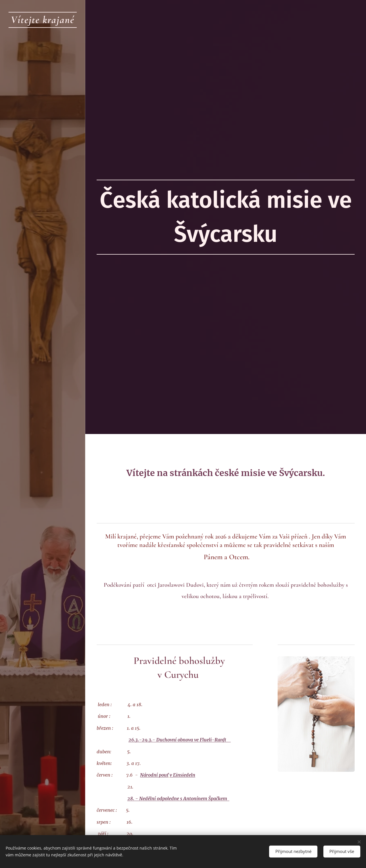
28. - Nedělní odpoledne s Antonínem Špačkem (177, 798)
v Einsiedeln (182, 775)
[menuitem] (43, 393)
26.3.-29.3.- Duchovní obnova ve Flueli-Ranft (180, 740)
